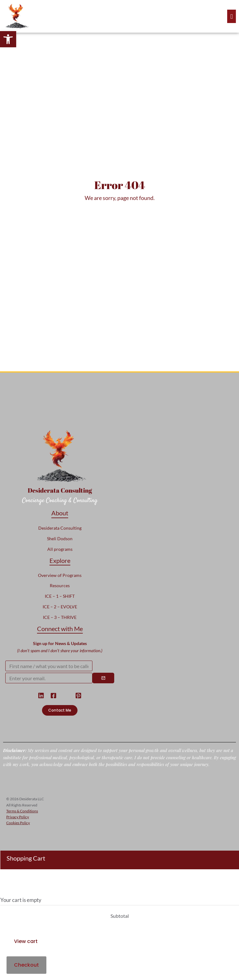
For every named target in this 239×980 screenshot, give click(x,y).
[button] (8, 39)
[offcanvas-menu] (232, 16)
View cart (26, 941)
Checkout (26, 965)
